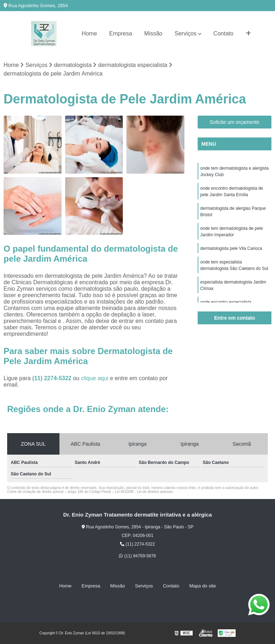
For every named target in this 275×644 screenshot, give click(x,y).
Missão (153, 33)
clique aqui (95, 378)
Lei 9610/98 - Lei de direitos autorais (144, 492)
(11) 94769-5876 (137, 556)
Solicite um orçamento (235, 122)
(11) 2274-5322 (53, 378)
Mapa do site (202, 586)
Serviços (186, 33)
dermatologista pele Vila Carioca (231, 248)
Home (89, 33)
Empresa (121, 33)
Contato (223, 33)
